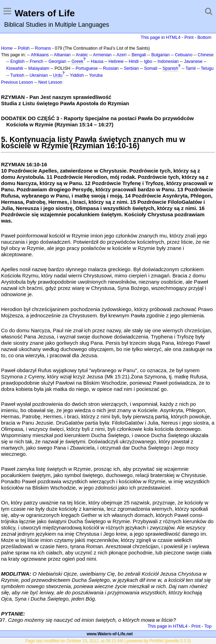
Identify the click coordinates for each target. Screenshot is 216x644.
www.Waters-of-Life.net (110, 634)
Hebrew (116, 61)
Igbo (148, 61)
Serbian (131, 68)
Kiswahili (15, 68)
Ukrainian (39, 75)
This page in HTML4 (161, 37)
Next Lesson (50, 82)
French (37, 61)
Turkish (17, 75)
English (18, 61)
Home (7, 48)
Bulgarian (161, 55)
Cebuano (184, 55)
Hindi (134, 61)
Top (208, 626)
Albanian (62, 55)
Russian (111, 68)
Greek (77, 61)
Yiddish (77, 75)
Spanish (170, 68)
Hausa (97, 61)
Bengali (139, 55)
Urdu (58, 75)
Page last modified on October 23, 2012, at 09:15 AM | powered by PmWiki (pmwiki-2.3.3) (108, 641)
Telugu (207, 68)
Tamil (190, 68)
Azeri (122, 55)
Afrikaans (40, 55)
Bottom (205, 37)
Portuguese (87, 68)
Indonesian (168, 61)
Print (189, 37)
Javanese (193, 61)
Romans (43, 48)
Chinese (206, 55)
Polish (24, 48)
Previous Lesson (17, 82)
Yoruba (96, 75)
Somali (151, 68)
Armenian (102, 55)
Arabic (82, 55)
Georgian (57, 61)
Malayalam (39, 68)
